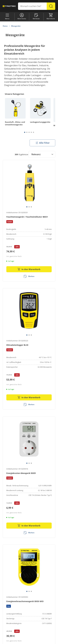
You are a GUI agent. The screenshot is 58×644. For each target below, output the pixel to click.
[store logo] (9, 6)
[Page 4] (31, 132)
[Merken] (29, 276)
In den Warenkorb (29, 269)
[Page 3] (29, 132)
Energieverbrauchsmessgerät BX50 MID (25, 601)
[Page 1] (25, 132)
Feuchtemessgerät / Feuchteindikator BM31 (27, 217)
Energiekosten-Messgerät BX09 (21, 473)
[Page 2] (27, 132)
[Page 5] (33, 132)
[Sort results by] (42, 154)
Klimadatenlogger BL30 (17, 345)
